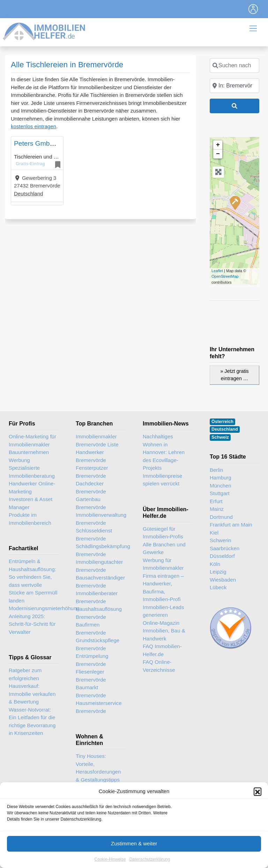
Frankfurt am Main (231, 525)
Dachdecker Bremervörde (91, 487)
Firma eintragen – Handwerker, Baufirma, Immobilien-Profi (163, 588)
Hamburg (221, 478)
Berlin (216, 470)
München (221, 486)
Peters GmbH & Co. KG (49, 143)
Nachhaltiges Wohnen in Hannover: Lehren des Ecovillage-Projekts (164, 452)
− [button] (218, 154)
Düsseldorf (222, 556)
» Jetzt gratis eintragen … (234, 375)
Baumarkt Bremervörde (91, 691)
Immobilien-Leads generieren (163, 611)
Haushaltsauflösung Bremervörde (99, 613)
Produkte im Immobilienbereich (30, 519)
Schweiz (220, 437)
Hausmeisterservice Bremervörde (99, 707)
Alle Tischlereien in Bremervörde (67, 65)
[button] (258, 800)
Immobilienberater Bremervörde (97, 597)
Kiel (214, 533)
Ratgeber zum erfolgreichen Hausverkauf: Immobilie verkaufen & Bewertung (32, 686)
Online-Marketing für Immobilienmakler (32, 440)
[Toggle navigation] (253, 9)
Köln (215, 564)
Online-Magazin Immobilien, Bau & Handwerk (164, 631)
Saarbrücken (225, 548)
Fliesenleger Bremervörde (91, 676)
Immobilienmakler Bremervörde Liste (97, 440)
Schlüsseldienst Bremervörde (94, 535)
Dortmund (221, 517)
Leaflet (217, 271)
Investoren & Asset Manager (31, 503)
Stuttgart (220, 493)
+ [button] (218, 145)
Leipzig (218, 572)
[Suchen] (234, 106)
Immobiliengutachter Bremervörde (99, 566)
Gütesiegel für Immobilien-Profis (163, 533)
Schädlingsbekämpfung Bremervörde (100, 550)
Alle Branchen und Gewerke (164, 548)
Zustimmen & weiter (134, 852)
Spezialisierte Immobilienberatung (32, 472)
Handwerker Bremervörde (91, 456)
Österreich (222, 422)
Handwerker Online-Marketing (32, 487)
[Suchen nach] (234, 66)
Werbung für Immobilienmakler (163, 564)
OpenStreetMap (225, 276)
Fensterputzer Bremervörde (92, 472)
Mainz (217, 509)
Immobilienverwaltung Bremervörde (100, 519)
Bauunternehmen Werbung (29, 456)
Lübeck (218, 587)
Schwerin (221, 540)
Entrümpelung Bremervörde (92, 660)
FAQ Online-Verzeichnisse (159, 666)
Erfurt (216, 501)
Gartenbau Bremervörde (91, 503)
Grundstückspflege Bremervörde (98, 644)
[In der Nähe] (234, 86)
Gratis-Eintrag (30, 164)
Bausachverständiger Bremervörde (100, 582)
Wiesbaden (223, 580)
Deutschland (28, 194)
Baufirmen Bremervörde (91, 629)
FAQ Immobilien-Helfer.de (162, 650)
